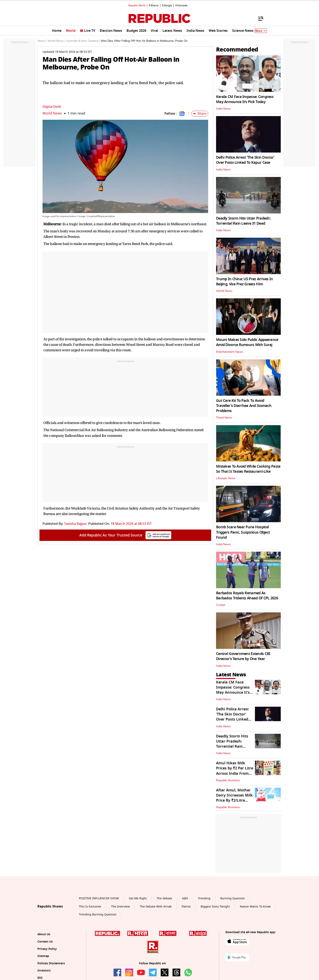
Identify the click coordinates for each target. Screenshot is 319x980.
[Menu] (259, 18)
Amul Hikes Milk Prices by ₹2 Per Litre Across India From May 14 (235, 771)
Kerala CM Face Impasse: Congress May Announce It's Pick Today (245, 99)
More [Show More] (261, 31)
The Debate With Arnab (156, 907)
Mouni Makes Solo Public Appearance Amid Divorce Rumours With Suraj (247, 342)
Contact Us (45, 942)
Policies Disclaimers (51, 963)
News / (42, 41)
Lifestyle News (226, 478)
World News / (56, 41)
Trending (204, 898)
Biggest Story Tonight (215, 907)
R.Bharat (154, 5)
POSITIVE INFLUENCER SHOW (99, 898)
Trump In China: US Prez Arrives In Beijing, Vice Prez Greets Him (245, 282)
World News (52, 113)
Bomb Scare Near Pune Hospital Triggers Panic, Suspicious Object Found (243, 532)
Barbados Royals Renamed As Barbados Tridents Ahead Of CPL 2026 (247, 596)
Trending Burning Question (98, 915)
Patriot (186, 907)
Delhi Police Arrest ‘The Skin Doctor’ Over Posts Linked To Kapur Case (245, 160)
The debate (164, 898)
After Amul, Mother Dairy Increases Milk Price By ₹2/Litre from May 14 (234, 798)
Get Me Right (138, 898)
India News (223, 109)
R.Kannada (181, 5)
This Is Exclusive (90, 907)
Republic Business (228, 780)
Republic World (137, 5)
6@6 (185, 898)
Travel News (224, 418)
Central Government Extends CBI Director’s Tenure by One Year (243, 656)
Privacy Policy (47, 949)
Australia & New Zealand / (83, 41)
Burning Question (233, 898)
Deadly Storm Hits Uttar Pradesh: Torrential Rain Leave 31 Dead (243, 221)
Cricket (221, 605)
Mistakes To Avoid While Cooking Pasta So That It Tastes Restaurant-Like (248, 469)
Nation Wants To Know (255, 907)
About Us (44, 934)
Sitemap (43, 956)
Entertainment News (229, 352)
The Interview (120, 907)
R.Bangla (167, 5)
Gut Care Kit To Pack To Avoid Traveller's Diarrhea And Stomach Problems (244, 406)
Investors (44, 971)
